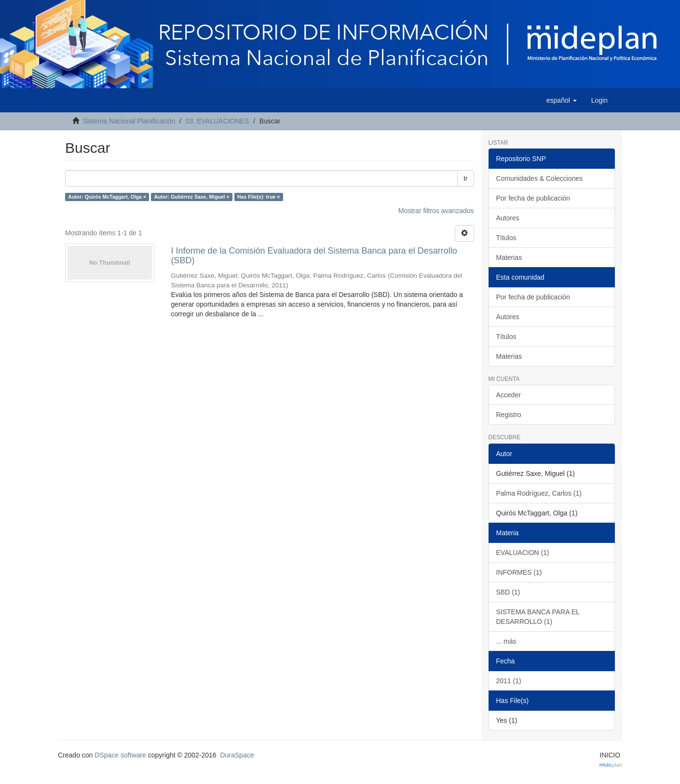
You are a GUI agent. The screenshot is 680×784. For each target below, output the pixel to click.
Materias (509, 257)
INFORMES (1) (519, 572)
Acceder (509, 395)
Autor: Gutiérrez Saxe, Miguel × (191, 197)
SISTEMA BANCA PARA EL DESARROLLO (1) (538, 617)
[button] (562, 100)
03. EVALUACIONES (217, 121)
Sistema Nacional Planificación (129, 121)
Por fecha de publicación (533, 198)
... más (506, 641)
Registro (509, 415)
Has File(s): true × (258, 197)
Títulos (506, 238)
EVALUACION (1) (523, 553)
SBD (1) (508, 592)
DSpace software (120, 755)
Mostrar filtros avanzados (436, 211)
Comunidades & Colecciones (540, 178)
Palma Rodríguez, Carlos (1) (539, 493)
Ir (466, 178)
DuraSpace (237, 755)
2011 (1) (509, 681)
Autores (508, 218)
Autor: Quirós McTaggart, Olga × (107, 197)
